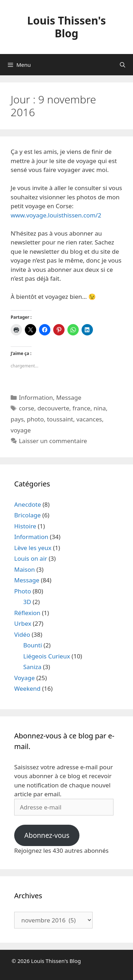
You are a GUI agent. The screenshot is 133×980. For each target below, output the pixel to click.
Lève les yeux (33, 548)
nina (100, 408)
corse (26, 408)
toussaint (60, 419)
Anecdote (28, 504)
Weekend (27, 688)
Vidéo (22, 634)
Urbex (23, 623)
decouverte (53, 408)
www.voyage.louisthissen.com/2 (56, 215)
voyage (21, 430)
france (81, 408)
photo (35, 419)
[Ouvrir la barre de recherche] (123, 65)
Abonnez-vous (47, 835)
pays (17, 419)
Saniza (32, 667)
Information (36, 397)
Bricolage (27, 515)
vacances (89, 419)
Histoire (25, 526)
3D (27, 602)
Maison (24, 569)
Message (69, 397)
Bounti (33, 645)
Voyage (24, 678)
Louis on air (31, 558)
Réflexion (27, 613)
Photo (23, 591)
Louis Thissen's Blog (67, 27)
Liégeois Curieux (47, 656)
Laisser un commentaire (53, 441)
